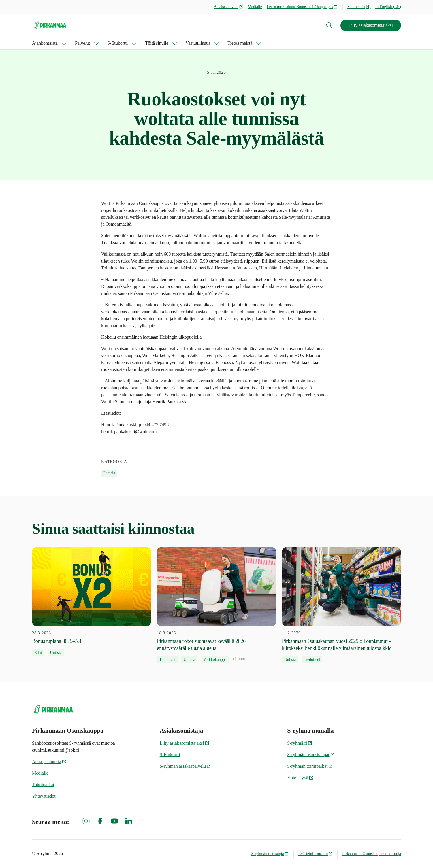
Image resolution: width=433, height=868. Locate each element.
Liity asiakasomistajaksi (371, 25)
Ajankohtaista (45, 43)
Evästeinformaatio (316, 854)
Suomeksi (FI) (359, 7)
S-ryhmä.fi (300, 743)
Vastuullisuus (198, 43)
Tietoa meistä (240, 43)
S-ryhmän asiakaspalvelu (185, 766)
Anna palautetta (49, 762)
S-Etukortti (117, 43)
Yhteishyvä (300, 778)
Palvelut (82, 43)
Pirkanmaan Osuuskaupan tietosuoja (372, 854)
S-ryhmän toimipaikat (310, 766)
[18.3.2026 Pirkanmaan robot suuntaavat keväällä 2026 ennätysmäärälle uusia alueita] (216, 605)
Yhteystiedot (44, 796)
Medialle (255, 7)
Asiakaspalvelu (229, 7)
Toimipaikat (43, 785)
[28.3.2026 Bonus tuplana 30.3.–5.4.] (92, 602)
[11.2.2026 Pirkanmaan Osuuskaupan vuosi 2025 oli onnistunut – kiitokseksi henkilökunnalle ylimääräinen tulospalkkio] (341, 605)
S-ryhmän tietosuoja (270, 854)
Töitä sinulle (157, 43)
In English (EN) (388, 7)
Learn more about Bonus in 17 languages (302, 7)
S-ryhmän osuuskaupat (311, 755)
